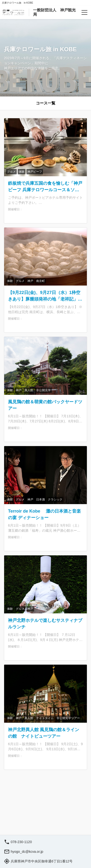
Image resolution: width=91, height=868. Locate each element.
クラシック (55, 500)
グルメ (11, 172)
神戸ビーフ (35, 172)
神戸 (30, 281)
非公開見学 (43, 390)
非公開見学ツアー (68, 718)
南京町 (41, 281)
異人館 (29, 390)
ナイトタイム (45, 718)
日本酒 (41, 500)
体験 (22, 172)
